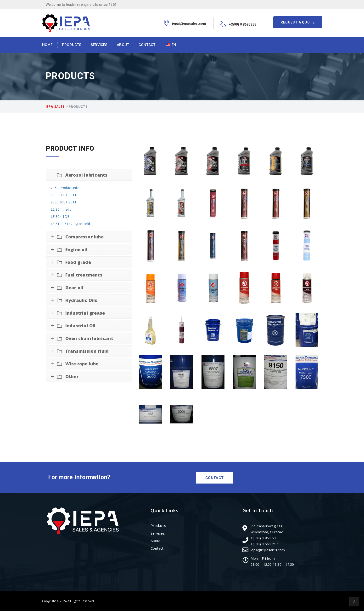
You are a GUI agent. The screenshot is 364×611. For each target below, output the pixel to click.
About (123, 45)
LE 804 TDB (60, 216)
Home (47, 45)
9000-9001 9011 (64, 195)
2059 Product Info (65, 188)
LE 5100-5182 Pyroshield (70, 224)
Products (72, 45)
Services (99, 45)
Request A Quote (298, 22)
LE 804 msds (61, 209)
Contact (147, 45)
